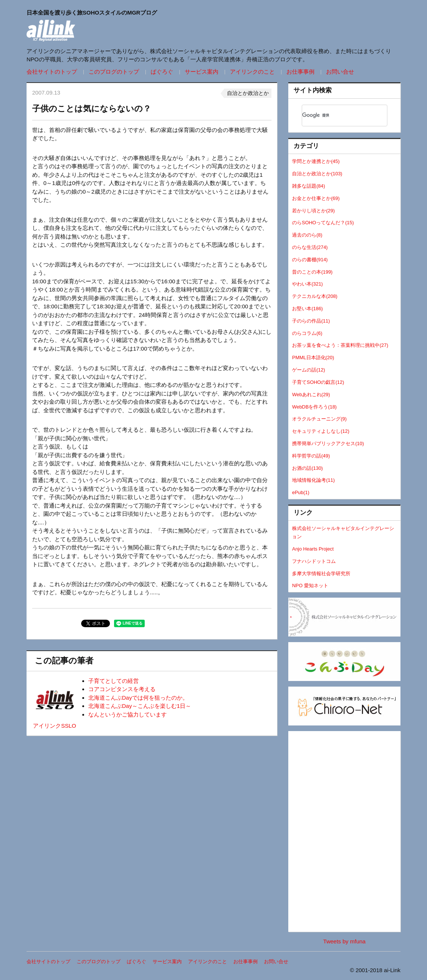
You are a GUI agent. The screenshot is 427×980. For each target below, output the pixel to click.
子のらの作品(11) (311, 321)
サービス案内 (202, 72)
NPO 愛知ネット (310, 585)
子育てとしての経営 (113, 681)
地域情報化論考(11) (313, 480)
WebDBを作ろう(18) (314, 407)
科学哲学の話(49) (311, 456)
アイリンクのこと (252, 72)
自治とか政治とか (248, 93)
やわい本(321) (307, 284)
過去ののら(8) (307, 235)
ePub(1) (301, 492)
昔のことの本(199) (312, 272)
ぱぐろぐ (162, 72)
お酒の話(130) (307, 468)
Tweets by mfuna (344, 941)
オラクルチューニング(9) (319, 419)
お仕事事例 (300, 72)
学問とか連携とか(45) (316, 161)
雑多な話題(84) (308, 186)
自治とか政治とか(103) (317, 174)
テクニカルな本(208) (315, 296)
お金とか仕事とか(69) (316, 198)
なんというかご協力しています (128, 714)
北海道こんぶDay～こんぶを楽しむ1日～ (140, 706)
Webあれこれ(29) (311, 395)
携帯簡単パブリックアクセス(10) (328, 443)
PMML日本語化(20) (313, 358)
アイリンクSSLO (54, 726)
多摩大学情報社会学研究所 (321, 574)
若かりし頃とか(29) (313, 211)
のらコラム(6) (307, 333)
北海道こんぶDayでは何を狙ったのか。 (138, 698)
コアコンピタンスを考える (122, 689)
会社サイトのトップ (52, 72)
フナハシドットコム (314, 561)
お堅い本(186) (307, 309)
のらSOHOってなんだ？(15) (323, 223)
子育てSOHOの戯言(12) (318, 382)
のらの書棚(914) (310, 260)
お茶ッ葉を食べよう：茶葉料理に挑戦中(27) (340, 345)
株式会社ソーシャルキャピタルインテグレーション (343, 533)
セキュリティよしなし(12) (321, 431)
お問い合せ (340, 72)
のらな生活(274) (310, 247)
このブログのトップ (114, 72)
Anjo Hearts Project (313, 549)
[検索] (335, 115)
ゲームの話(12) (308, 370)
